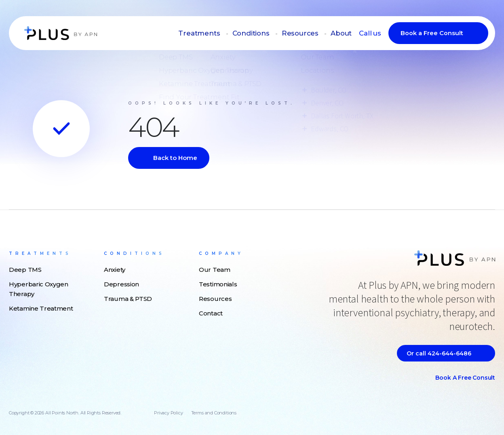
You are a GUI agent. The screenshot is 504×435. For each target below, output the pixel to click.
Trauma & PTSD (128, 299)
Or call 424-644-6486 (439, 353)
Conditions (263, 34)
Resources (307, 34)
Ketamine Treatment (41, 308)
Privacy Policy (168, 413)
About (345, 34)
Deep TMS (25, 270)
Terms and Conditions (214, 413)
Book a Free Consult (432, 34)
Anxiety (115, 270)
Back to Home (175, 158)
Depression (121, 284)
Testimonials (218, 284)
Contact (211, 313)
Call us (371, 34)
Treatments (216, 34)
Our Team (215, 270)
